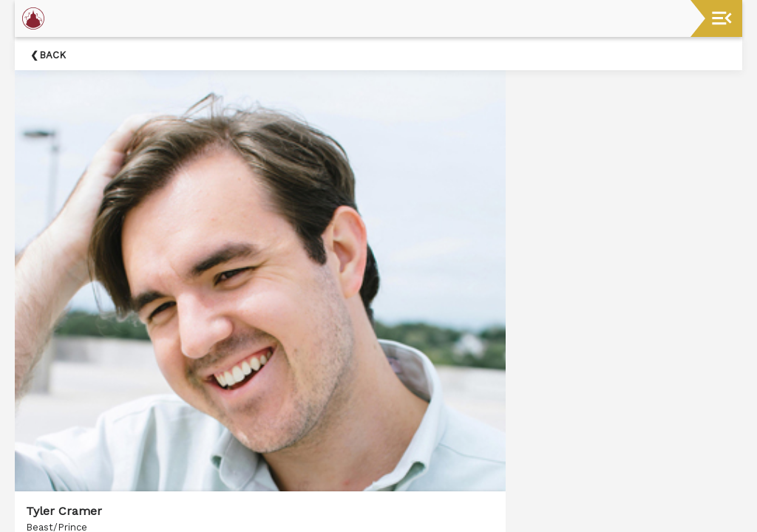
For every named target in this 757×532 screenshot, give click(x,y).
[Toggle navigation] (722, 18)
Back (52, 55)
